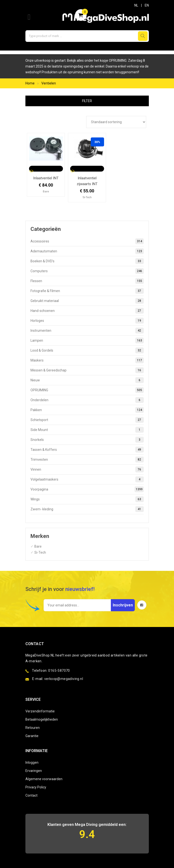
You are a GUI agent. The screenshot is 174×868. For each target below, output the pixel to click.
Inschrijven (123, 605)
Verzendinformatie (40, 711)
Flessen (87, 281)
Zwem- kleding (87, 509)
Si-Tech (40, 552)
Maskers (87, 360)
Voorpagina (87, 489)
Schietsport (87, 420)
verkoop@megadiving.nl (64, 679)
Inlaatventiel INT (46, 178)
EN (147, 5)
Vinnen (87, 469)
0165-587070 (59, 671)
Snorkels (87, 440)
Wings (87, 499)
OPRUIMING (87, 390)
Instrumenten (87, 331)
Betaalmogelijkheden (42, 719)
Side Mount (87, 430)
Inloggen (32, 762)
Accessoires (87, 241)
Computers (87, 271)
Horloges (87, 321)
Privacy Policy (36, 787)
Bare (38, 546)
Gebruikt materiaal (87, 301)
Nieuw (87, 380)
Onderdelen (87, 400)
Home (30, 83)
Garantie (32, 736)
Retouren (33, 728)
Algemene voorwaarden (44, 779)
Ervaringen (34, 771)
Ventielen (49, 83)
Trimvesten (87, 460)
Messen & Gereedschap (87, 370)
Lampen (87, 340)
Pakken (87, 410)
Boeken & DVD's (87, 261)
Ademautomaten (87, 251)
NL (136, 5)
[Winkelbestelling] (116, 122)
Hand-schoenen (87, 311)
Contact (31, 795)
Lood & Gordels (87, 350)
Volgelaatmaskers (87, 479)
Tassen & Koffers (87, 450)
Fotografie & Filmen (87, 291)
